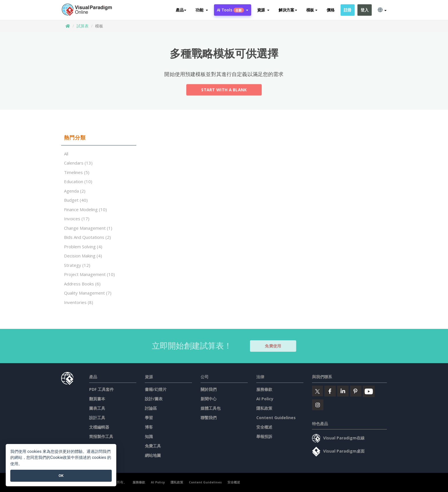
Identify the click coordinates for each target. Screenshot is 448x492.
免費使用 (276, 346)
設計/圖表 (154, 399)
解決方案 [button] (288, 10)
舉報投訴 (264, 436)
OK (61, 476)
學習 (149, 418)
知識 (149, 436)
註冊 (348, 10)
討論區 (151, 408)
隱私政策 (264, 408)
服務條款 (264, 389)
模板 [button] (312, 10)
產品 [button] (181, 10)
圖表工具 (97, 408)
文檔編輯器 (99, 427)
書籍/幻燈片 (156, 389)
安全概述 (264, 427)
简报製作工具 (101, 436)
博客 (149, 427)
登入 (364, 10)
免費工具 (153, 446)
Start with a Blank (224, 90)
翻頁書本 (97, 399)
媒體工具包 (211, 408)
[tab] (99, 138)
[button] (202, 10)
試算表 (83, 26)
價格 (330, 10)
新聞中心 (209, 399)
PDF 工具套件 (101, 389)
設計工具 (97, 418)
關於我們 (209, 389)
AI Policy (265, 399)
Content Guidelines (276, 418)
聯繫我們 (209, 418)
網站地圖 (153, 455)
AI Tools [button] (233, 10)
